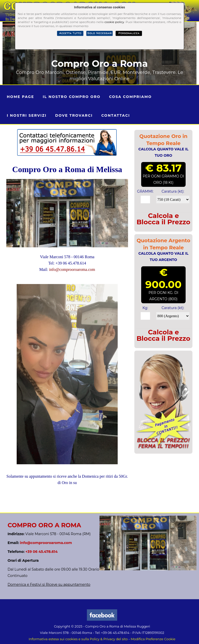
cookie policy (114, 22)
